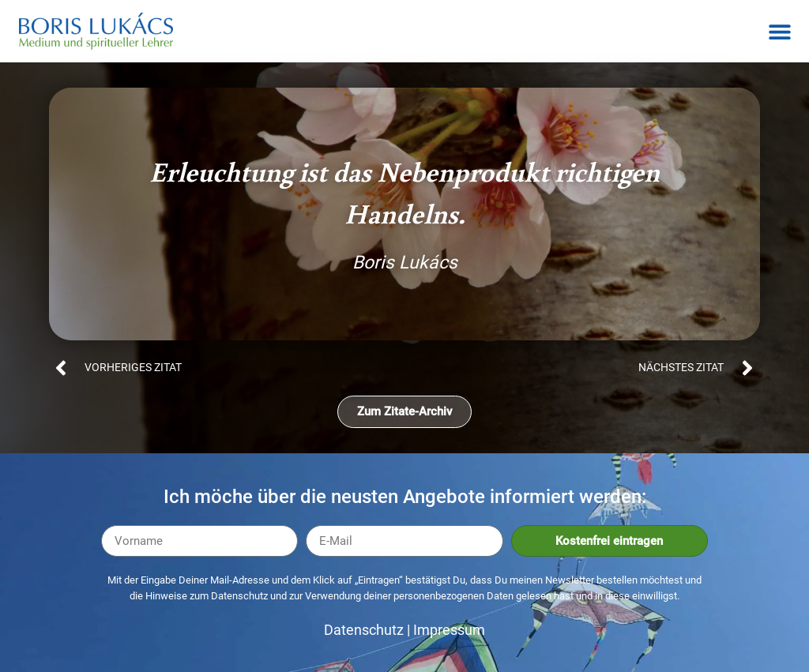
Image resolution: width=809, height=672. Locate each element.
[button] (779, 31)
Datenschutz (364, 630)
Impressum (449, 630)
